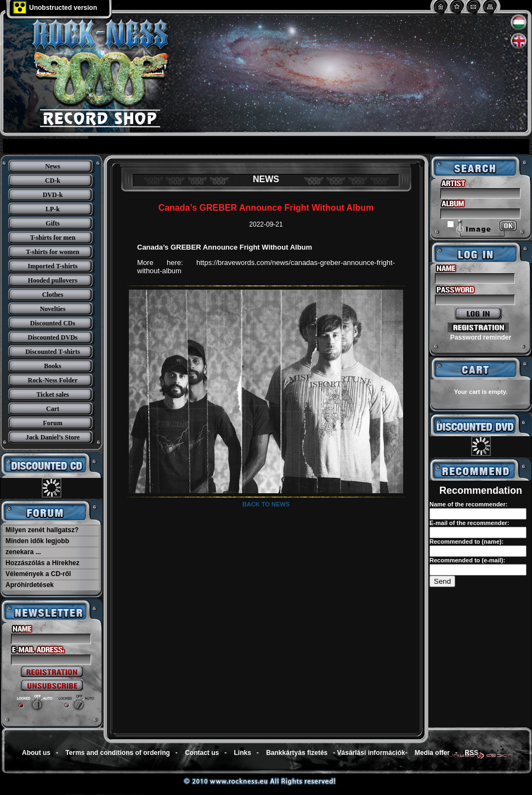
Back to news (266, 504)
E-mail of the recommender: (469, 523)
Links (243, 753)
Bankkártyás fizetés (297, 753)
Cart (53, 409)
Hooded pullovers (53, 280)
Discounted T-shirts (53, 352)
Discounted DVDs (52, 337)
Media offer (432, 753)
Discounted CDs (53, 323)
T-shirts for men (53, 238)
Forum (52, 423)
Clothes (53, 295)
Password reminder (481, 337)
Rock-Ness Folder (53, 380)
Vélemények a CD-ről (38, 574)
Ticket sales (52, 394)
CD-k (53, 181)
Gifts (52, 223)
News (52, 166)
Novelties (53, 309)
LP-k (53, 209)
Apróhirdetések (30, 585)
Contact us (202, 753)
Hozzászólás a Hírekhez (43, 563)
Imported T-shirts (52, 266)
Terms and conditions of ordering (117, 753)
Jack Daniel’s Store (53, 437)
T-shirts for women (52, 252)
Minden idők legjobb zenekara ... (37, 546)
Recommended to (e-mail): (467, 560)
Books (52, 366)
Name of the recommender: (468, 504)
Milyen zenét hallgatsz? (42, 530)
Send (442, 581)
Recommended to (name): (466, 542)
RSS (471, 753)
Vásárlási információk (371, 753)
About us (36, 753)
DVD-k (53, 195)
